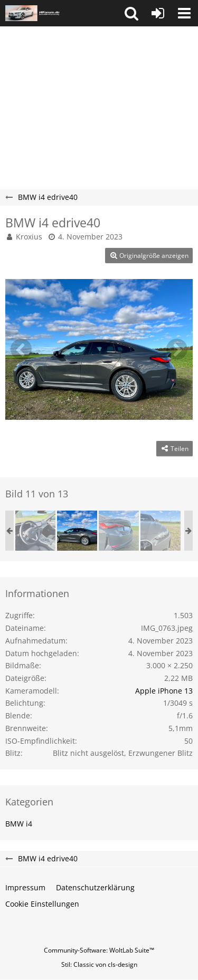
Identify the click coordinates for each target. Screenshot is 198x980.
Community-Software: (99, 950)
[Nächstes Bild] (177, 349)
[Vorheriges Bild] (21, 349)
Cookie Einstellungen (42, 904)
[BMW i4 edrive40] (35, 531)
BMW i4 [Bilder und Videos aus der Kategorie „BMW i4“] (19, 824)
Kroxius (29, 237)
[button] (131, 13)
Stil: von (99, 964)
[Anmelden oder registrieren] (158, 13)
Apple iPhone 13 (164, 691)
